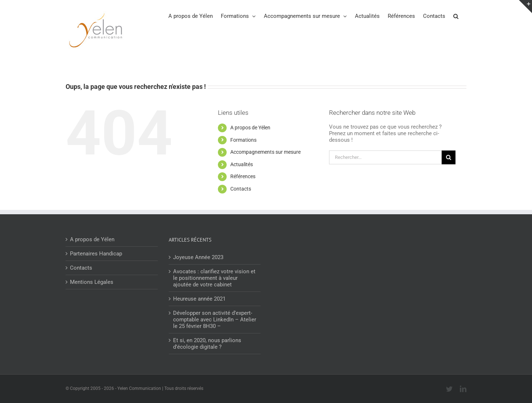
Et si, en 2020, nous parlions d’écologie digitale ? (207, 344)
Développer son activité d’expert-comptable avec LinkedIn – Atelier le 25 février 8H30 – (215, 320)
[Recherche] (449, 157)
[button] (456, 16)
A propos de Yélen (250, 128)
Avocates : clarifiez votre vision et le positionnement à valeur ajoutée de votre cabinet (214, 278)
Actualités (242, 164)
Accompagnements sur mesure (265, 152)
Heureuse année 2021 (199, 299)
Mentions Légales (92, 282)
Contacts (241, 189)
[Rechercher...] (385, 157)
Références (243, 176)
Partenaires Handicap (96, 254)
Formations (243, 140)
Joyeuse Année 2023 (198, 257)
